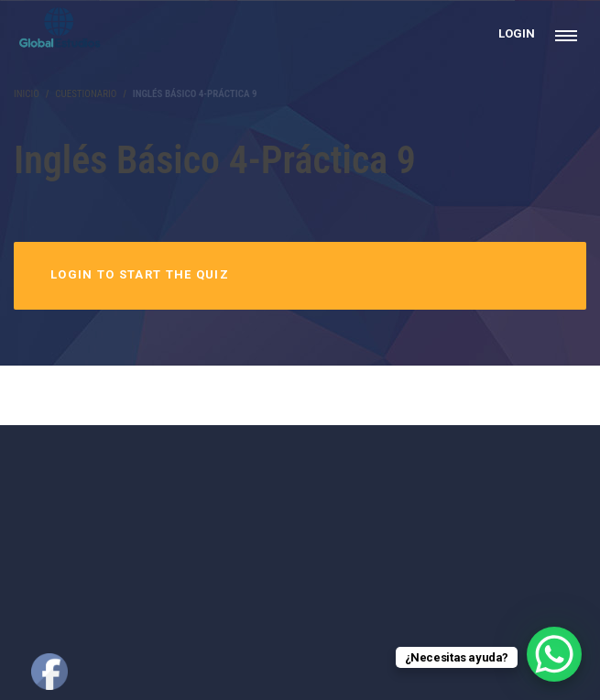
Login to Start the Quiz (140, 274)
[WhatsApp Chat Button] (554, 654)
